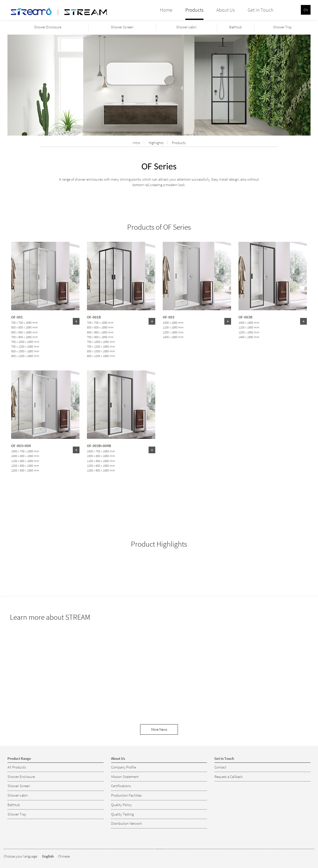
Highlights (156, 143)
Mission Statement (125, 777)
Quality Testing (122, 814)
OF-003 (169, 317)
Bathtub (236, 27)
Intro (136, 143)
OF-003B (245, 317)
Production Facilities (126, 795)
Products (179, 143)
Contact (220, 767)
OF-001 (17, 317)
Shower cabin (186, 27)
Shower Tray (282, 27)
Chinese (64, 856)
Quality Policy (121, 805)
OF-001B (94, 317)
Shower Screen (122, 27)
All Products (17, 767)
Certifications (121, 786)
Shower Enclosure (48, 27)
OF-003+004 (21, 446)
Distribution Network (127, 823)
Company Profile (123, 767)
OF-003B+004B (99, 446)
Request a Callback (229, 777)
